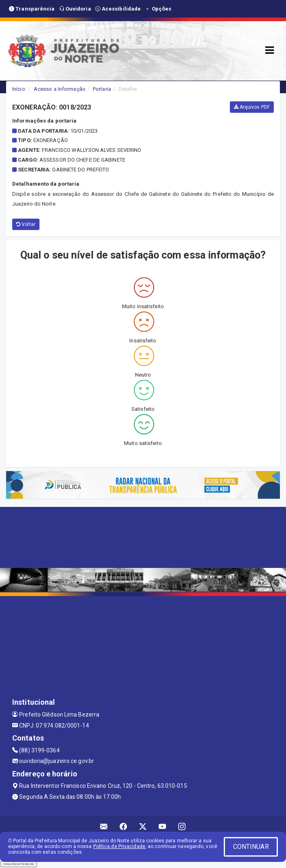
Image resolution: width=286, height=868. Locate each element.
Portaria (102, 89)
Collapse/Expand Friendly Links (19, 864)
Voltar (26, 224)
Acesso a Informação (60, 89)
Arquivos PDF (252, 107)
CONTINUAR (251, 847)
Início (19, 89)
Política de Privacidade (119, 846)
